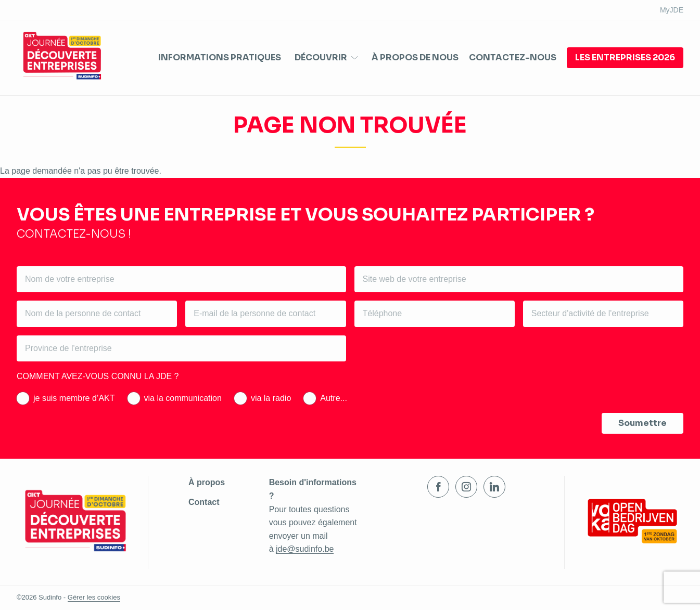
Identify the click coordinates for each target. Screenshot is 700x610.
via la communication (183, 398)
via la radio (271, 398)
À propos (207, 482)
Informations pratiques (220, 57)
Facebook (438, 487)
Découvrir (321, 58)
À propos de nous (415, 57)
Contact (204, 502)
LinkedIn (494, 487)
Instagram (466, 487)
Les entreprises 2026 (625, 57)
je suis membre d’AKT (74, 398)
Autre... (334, 398)
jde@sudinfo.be (305, 549)
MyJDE (672, 10)
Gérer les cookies (94, 597)
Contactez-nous (513, 57)
